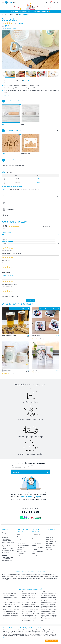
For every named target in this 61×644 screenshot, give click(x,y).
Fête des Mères (21, 543)
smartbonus (50, 537)
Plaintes (34, 545)
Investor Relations (36, 556)
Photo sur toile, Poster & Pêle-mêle (8, 543)
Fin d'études (20, 541)
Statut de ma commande (50, 548)
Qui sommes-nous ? (37, 535)
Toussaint (20, 549)
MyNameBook (6, 546)
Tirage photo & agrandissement (7, 540)
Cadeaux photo (6, 535)
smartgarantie (50, 535)
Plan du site (35, 539)
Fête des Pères (21, 547)
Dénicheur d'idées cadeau (7, 561)
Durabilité (34, 537)
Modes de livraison (51, 543)
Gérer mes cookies (9, 641)
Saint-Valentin (21, 556)
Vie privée (34, 549)
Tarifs (33, 554)
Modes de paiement (52, 541)
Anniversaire (20, 537)
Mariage (19, 539)
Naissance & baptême (23, 545)
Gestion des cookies (37, 552)
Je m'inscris (16, 472)
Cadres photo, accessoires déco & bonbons (8, 554)
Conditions (35, 541)
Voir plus (30, 300)
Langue (45, 225)
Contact (48, 533)
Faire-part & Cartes (7, 533)
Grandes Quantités (51, 546)
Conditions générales (37, 547)
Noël (18, 535)
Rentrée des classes (22, 552)
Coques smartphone (8, 548)
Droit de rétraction (37, 543)
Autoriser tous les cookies (52, 641)
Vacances (20, 558)
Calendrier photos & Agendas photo (8, 558)
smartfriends (50, 539)
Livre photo (5, 537)
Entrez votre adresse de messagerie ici (22, 466)
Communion (20, 554)
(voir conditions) (28, 81)
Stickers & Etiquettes (8, 550)
